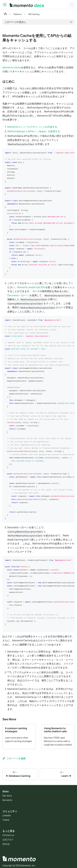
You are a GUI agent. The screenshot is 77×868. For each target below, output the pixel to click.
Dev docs (7, 794)
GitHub (6, 842)
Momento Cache (12, 67)
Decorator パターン (18, 295)
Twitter (6, 818)
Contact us (8, 833)
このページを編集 (14, 756)
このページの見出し (15, 22)
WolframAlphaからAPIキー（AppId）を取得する (34, 131)
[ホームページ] (5, 14)
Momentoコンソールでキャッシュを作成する (32, 127)
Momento (7, 798)
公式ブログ (8, 838)
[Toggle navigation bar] (5, 5)
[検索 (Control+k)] (72, 5)
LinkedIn (7, 814)
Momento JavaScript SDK (31, 287)
